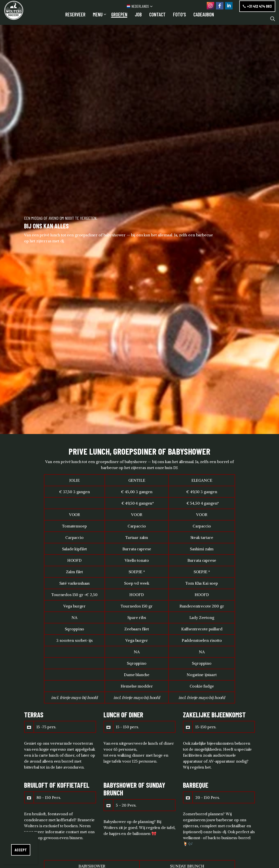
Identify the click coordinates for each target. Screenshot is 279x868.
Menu (98, 19)
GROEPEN (119, 19)
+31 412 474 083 (257, 6)
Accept (21, 850)
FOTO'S (179, 19)
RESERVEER (75, 19)
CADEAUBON (204, 19)
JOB (138, 19)
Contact (157, 19)
